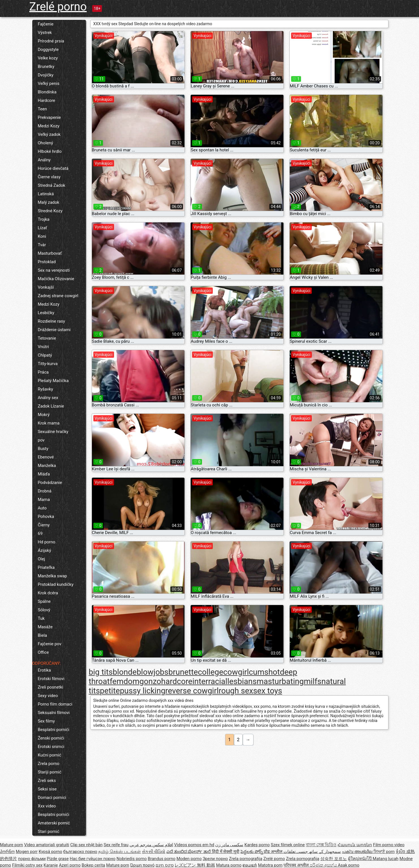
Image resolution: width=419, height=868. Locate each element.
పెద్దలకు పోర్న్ (252, 852)
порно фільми (32, 859)
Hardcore (47, 100)
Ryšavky (46, 389)
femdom (125, 681)
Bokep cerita (93, 865)
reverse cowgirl (192, 691)
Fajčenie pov (50, 644)
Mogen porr (27, 852)
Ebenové (46, 457)
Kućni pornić (50, 755)
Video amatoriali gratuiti (47, 845)
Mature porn (11, 845)
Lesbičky (46, 313)
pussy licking (143, 691)
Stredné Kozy (50, 211)
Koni (42, 236)
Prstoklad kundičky (56, 584)
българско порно (80, 852)
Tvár (42, 245)
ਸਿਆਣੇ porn (384, 852)
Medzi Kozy (49, 126)
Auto (42, 508)
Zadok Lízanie (51, 406)
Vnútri (44, 347)
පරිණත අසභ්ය (324, 865)
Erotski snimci (51, 747)
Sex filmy (46, 721)
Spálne (44, 601)
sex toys (268, 691)
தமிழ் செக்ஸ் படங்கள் (119, 852)
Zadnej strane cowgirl (58, 296)
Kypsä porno (51, 852)
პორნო (7, 852)
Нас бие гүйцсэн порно (93, 859)
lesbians (242, 681)
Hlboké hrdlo (50, 151)
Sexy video (48, 696)
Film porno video (389, 845)
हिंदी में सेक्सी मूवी (226, 852)
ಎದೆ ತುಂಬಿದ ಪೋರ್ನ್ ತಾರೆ (189, 852)
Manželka (47, 466)
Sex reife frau (116, 845)
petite (110, 691)
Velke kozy (48, 58)
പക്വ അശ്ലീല (357, 852)
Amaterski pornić (54, 823)
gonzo (150, 681)
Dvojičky (46, 75)
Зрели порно (215, 859)
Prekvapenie (50, 117)
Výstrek (45, 33)
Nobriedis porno (132, 859)
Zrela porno (49, 764)
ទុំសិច (401, 852)
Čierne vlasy (49, 177)
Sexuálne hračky (53, 432)
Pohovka (46, 516)
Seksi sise (47, 789)
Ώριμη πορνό (142, 865)
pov (41, 440)
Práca (43, 372)
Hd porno (47, 542)
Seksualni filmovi (54, 713)
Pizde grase (58, 859)
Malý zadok (49, 202)
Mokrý (44, 415)
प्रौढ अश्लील (273, 852)
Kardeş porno (257, 845)
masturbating (280, 681)
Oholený (46, 143)
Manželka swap (53, 576)
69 (40, 533)
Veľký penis (49, 83)
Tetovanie (47, 338)
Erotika (44, 670)
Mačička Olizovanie (56, 279)
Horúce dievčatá (53, 168)
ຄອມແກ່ (250, 865)
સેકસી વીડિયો (154, 852)
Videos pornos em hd (194, 845)
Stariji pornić (50, 772)
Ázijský (45, 550)
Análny (44, 160)
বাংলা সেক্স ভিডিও (321, 845)
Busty (43, 449)
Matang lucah (385, 859)
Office (43, 652)
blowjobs (152, 672)
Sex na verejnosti (54, 270)
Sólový (44, 610)
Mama (44, 500)
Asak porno (349, 865)
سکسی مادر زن (229, 845)
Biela (43, 635)
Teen (42, 109)
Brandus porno (162, 859)
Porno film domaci (55, 704)
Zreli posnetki (51, 687)
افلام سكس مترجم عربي (151, 845)
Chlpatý (45, 355)
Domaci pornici (52, 798)
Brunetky (46, 67)
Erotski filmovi (51, 679)
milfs (313, 681)
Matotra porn (270, 865)
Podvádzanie (50, 483)
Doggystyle (48, 50)
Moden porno (189, 859)
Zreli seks (47, 781)
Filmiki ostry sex (27, 865)
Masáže (45, 627)
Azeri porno (70, 865)
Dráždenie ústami (54, 330)
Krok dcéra (48, 593)
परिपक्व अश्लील (296, 865)
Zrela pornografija (246, 859)
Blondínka (47, 92)
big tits (101, 672)
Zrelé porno (58, 7)
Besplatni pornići (54, 730)
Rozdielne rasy (51, 321)
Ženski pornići (51, 738)
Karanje (51, 865)
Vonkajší (46, 287)
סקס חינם (165, 865)
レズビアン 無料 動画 (195, 865)
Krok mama (49, 423)
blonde (125, 672)
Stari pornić (49, 831)
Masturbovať (50, 253)
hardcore (177, 681)
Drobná (45, 491)
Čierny (44, 525)
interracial (210, 681)
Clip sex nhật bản (86, 845)
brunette (183, 672)
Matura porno (229, 865)
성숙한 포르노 (334, 859)
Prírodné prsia (51, 41)
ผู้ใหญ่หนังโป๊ (360, 859)
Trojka (44, 219)
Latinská (46, 194)
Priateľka (46, 567)
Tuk (41, 618)
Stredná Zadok (52, 185)
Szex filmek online (288, 845)
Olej (42, 559)
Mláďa (44, 474)
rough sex (236, 691)
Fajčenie (46, 24)
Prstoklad (47, 262)
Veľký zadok (49, 134)
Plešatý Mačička (53, 381)
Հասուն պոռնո (355, 845)
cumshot (265, 672)
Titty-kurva (48, 364)
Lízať (43, 228)
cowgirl (236, 672)
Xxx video (47, 806)
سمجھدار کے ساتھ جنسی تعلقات (312, 852)
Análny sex (48, 398)
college (210, 672)
